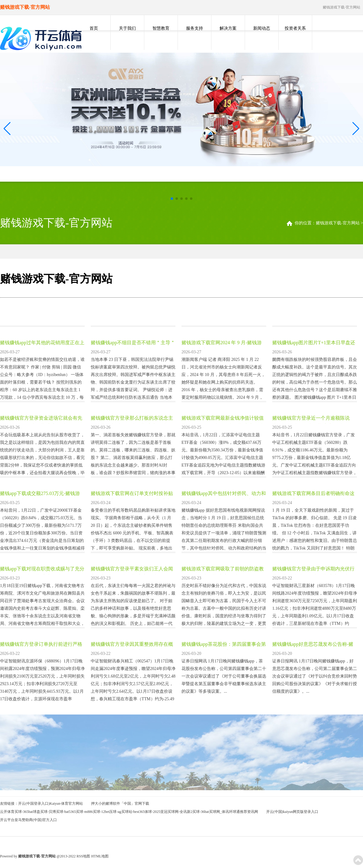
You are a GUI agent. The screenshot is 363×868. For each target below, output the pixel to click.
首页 (94, 28)
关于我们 (127, 28)
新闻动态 (262, 28)
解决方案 (228, 28)
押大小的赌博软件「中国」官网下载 (120, 804)
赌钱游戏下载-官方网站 (338, 223)
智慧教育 (161, 28)
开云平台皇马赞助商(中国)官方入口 (28, 820)
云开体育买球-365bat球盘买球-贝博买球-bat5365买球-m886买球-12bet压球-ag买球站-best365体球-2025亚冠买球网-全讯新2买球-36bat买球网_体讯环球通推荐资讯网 (129, 812)
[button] (356, 128)
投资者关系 (295, 28)
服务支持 (195, 28)
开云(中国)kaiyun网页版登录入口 (292, 812)
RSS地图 (83, 856)
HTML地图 (100, 856)
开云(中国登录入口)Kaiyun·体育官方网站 (51, 804)
